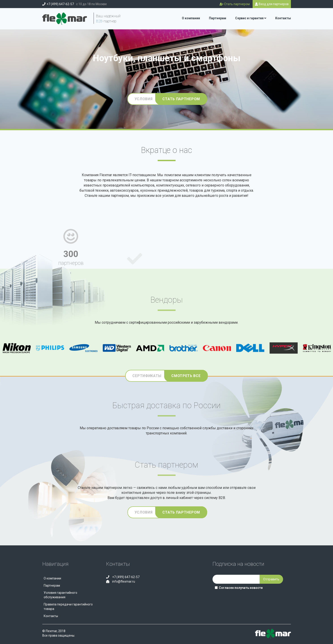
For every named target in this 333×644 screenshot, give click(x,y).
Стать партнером (181, 99)
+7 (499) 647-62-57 (60, 4)
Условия (144, 99)
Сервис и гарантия (251, 18)
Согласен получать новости (239, 588)
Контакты (283, 18)
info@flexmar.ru (123, 581)
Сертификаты (147, 376)
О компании (191, 18)
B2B (99, 21)
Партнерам (218, 18)
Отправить (271, 579)
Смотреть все (186, 376)
